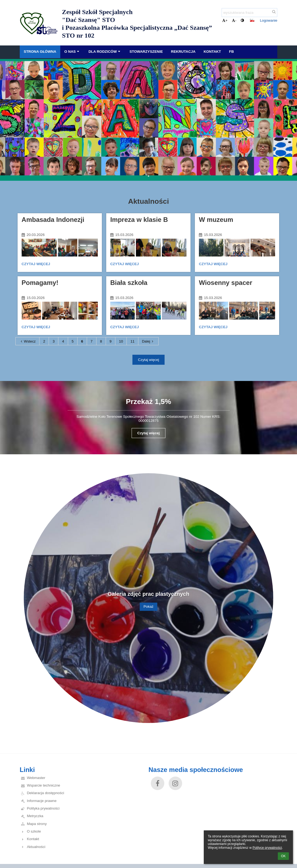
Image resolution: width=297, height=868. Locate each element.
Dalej (148, 341)
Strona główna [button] (40, 52)
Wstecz (27, 341)
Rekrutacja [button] (183, 52)
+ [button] (225, 20)
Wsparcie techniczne (43, 785)
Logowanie (269, 20)
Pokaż (148, 607)
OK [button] (283, 856)
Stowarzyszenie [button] (146, 52)
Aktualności (36, 847)
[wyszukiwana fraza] (249, 13)
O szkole (34, 831)
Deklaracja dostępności (45, 793)
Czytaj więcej (36, 265)
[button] (252, 20)
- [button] (234, 20)
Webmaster (36, 778)
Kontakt (33, 839)
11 (133, 341)
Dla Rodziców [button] (105, 52)
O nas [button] (72, 52)
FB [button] (232, 52)
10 (121, 341)
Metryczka (35, 816)
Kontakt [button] (212, 52)
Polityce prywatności (267, 848)
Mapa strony (37, 824)
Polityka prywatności (43, 808)
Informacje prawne (42, 801)
